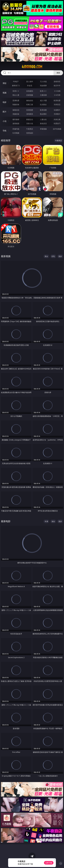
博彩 (5, 83)
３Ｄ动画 (57, 91)
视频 (5, 93)
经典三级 (30, 104)
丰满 (46, 521)
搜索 (58, 73)
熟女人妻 (16, 95)
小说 (5, 121)
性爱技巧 (57, 123)
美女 (46, 256)
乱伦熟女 (43, 104)
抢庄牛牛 (57, 86)
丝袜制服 (30, 95)
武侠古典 (57, 119)
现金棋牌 (43, 86)
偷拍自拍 (30, 100)
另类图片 (57, 114)
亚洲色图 (30, 110)
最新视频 (6, 256)
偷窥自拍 (16, 110)
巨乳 (53, 256)
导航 (5, 131)
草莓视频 (43, 129)
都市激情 (16, 119)
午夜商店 (30, 129)
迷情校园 (16, 123)
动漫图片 (57, 110)
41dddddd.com (32, 67)
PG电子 (16, 81)
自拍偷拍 (30, 91)
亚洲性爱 (16, 100)
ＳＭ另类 (57, 95)
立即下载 (49, 863)
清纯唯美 (30, 114)
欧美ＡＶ (43, 91)
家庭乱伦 (30, 119)
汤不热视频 (57, 129)
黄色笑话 (43, 123)
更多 (60, 256)
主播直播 (43, 95)
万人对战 (43, 81)
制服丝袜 (16, 104)
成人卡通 (43, 100)
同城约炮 (16, 129)
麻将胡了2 (16, 86)
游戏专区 (57, 81)
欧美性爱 (57, 100)
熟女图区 (43, 114)
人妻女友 (43, 119)
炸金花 (30, 86)
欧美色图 (43, 110)
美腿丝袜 (16, 114)
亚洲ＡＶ (16, 91)
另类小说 (30, 123)
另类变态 (57, 104)
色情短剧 (30, 133)
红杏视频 (16, 133)
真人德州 (30, 81)
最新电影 (6, 521)
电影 (5, 102)
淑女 (53, 521)
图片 (5, 112)
